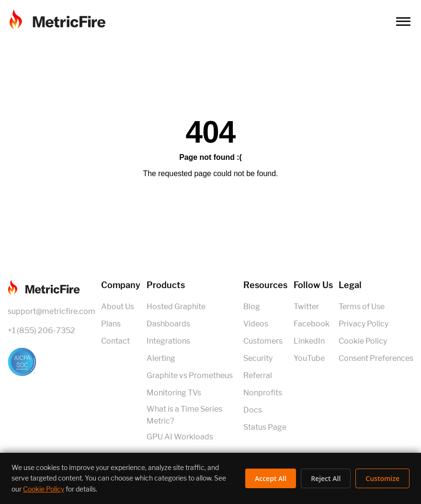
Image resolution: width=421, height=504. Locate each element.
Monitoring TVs (174, 393)
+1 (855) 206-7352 (41, 330)
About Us (118, 307)
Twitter (306, 307)
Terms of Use (362, 307)
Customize (382, 478)
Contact (115, 341)
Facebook (312, 324)
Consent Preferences (376, 358)
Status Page (265, 427)
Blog (252, 307)
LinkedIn (309, 341)
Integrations (168, 341)
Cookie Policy (363, 341)
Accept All (271, 478)
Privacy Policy (364, 324)
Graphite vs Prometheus (190, 375)
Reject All (326, 478)
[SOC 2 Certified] (51, 362)
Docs (253, 410)
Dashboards (168, 324)
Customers (263, 341)
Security (258, 358)
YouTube (309, 358)
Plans (111, 324)
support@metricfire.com (51, 311)
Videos (256, 324)
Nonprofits (263, 393)
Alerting (161, 358)
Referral (258, 375)
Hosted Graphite (176, 307)
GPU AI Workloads (180, 437)
